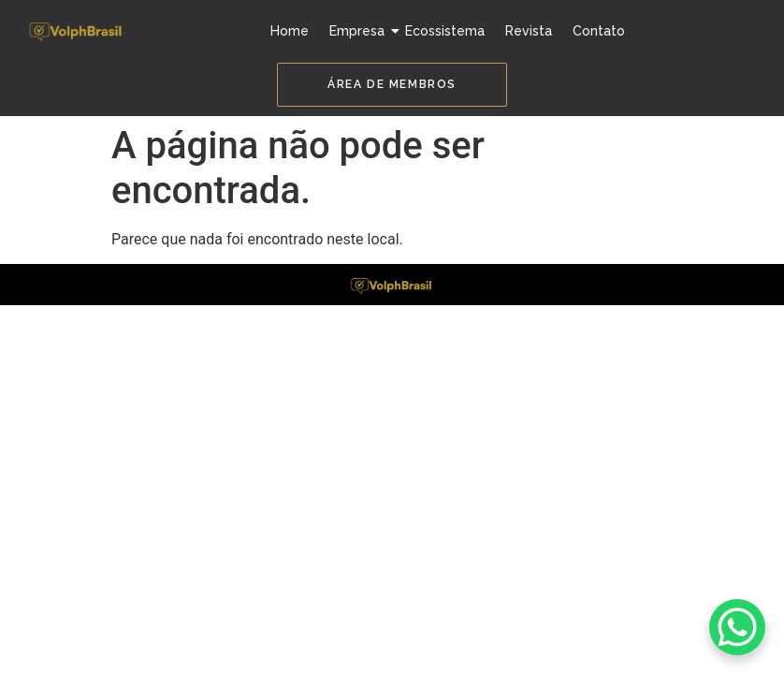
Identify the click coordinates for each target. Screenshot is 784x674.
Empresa (359, 31)
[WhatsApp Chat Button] (737, 627)
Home (290, 31)
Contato (599, 31)
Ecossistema (445, 31)
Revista (529, 31)
